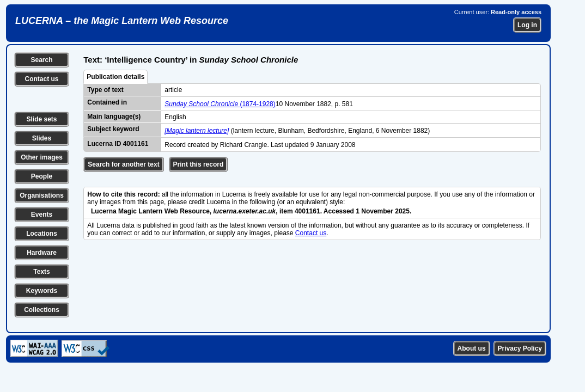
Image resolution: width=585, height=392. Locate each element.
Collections (42, 310)
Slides (42, 138)
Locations (42, 234)
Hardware (42, 253)
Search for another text (123, 164)
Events (42, 215)
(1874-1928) (220, 104)
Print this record (199, 164)
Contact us (41, 79)
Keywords (42, 291)
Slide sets (41, 119)
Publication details (115, 77)
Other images (42, 157)
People (42, 176)
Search (41, 60)
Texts (41, 272)
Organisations (42, 195)
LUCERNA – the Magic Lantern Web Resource (122, 21)
